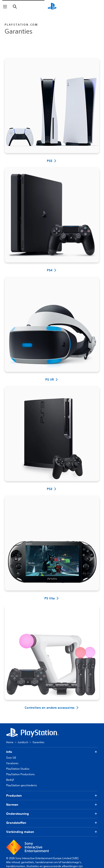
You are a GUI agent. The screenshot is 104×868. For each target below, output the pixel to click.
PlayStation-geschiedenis (22, 785)
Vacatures (12, 763)
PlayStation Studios (18, 769)
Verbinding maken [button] (52, 832)
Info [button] (52, 752)
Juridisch (23, 742)
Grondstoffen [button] (52, 823)
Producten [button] (52, 796)
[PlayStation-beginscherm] (52, 7)
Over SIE (11, 758)
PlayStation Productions (20, 774)
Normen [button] (52, 805)
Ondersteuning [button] (52, 814)
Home (10, 742)
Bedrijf (10, 780)
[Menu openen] (5, 7)
